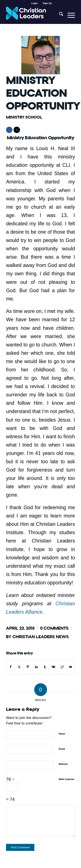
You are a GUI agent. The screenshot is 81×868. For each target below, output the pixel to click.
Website (63, 764)
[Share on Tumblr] (45, 667)
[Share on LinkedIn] (36, 667)
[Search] (59, 15)
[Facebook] (9, 130)
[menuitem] (35, 3)
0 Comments (54, 628)
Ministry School (24, 117)
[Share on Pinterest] (28, 667)
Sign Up (47, 3)
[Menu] (69, 15)
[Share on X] (19, 667)
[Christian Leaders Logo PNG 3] (34, 15)
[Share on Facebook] (11, 667)
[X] (17, 130)
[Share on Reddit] (62, 667)
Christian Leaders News (41, 637)
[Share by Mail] (71, 667)
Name (62, 734)
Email (62, 749)
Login (35, 3)
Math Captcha (66, 779)
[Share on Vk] (53, 667)
